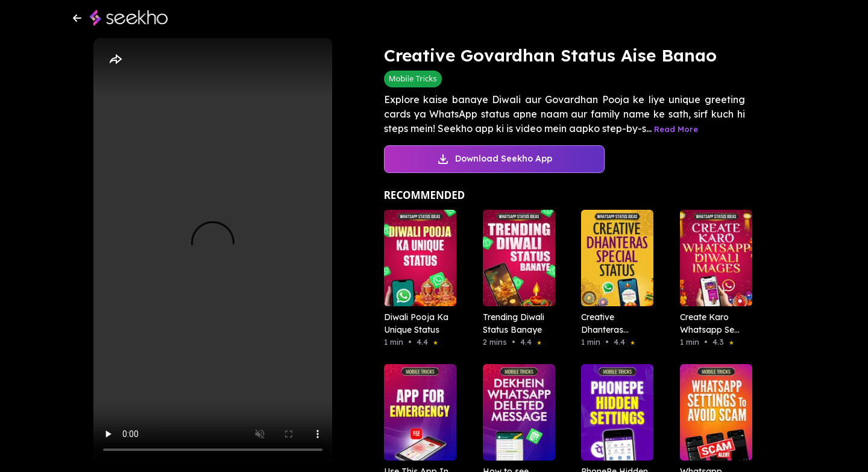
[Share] (115, 60)
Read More (676, 129)
